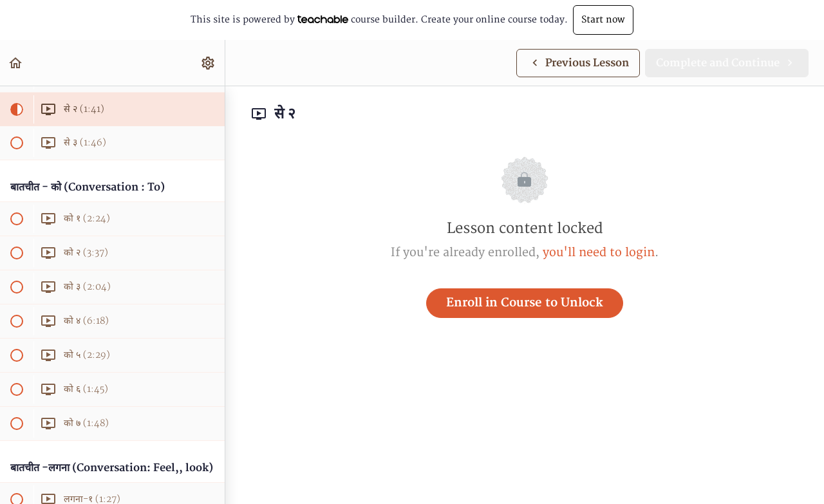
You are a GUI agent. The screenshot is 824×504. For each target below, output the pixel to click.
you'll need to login (599, 253)
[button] (16, 63)
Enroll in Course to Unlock (525, 303)
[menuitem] (209, 63)
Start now (603, 20)
